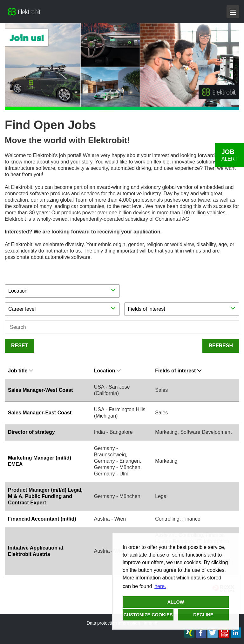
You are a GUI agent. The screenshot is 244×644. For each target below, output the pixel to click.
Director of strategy (31, 432)
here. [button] (160, 586)
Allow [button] (176, 602)
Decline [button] (203, 615)
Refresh (221, 346)
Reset (20, 346)
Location (108, 371)
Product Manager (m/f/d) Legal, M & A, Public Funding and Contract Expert (45, 496)
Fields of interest (178, 371)
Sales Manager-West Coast (40, 390)
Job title (20, 371)
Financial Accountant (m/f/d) (42, 519)
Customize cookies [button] (148, 615)
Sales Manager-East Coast (40, 413)
